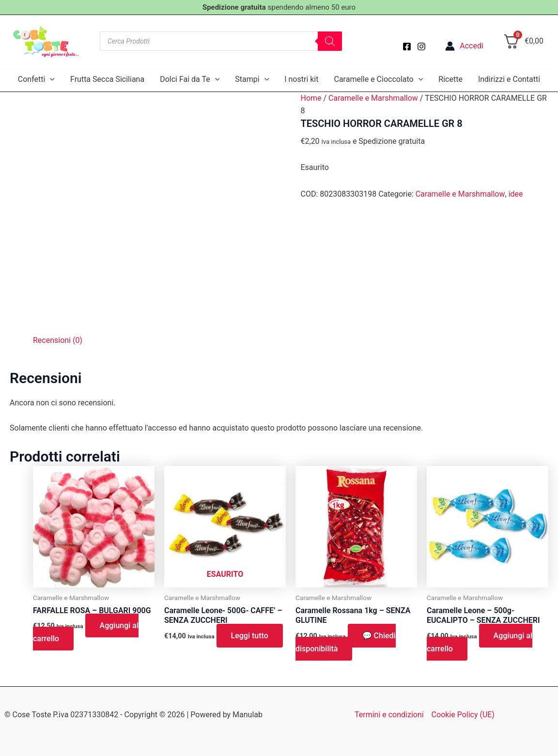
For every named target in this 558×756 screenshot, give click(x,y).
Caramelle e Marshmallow (373, 98)
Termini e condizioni (389, 715)
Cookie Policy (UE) (463, 715)
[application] (50, 79)
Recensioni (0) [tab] (58, 340)
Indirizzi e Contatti (509, 79)
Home (311, 98)
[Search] (330, 41)
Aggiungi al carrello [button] (86, 632)
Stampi (252, 79)
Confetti (36, 79)
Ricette (450, 79)
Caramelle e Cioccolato (378, 79)
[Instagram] (421, 46)
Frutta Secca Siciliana (107, 79)
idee (515, 194)
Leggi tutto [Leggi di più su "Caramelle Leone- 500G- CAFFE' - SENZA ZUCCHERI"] (250, 636)
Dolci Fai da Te (190, 79)
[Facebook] (407, 46)
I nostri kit (301, 79)
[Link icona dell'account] (464, 46)
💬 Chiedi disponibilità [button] (346, 642)
